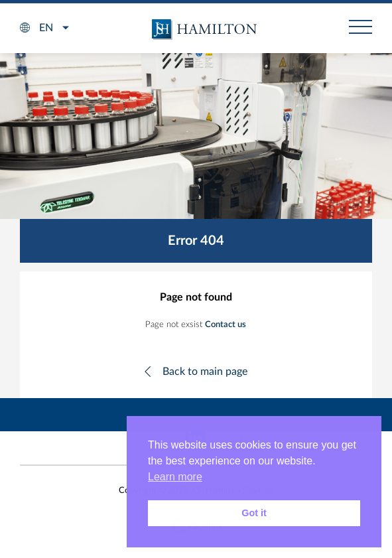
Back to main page (205, 372)
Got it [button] (254, 513)
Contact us (226, 325)
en (46, 28)
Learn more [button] (175, 477)
